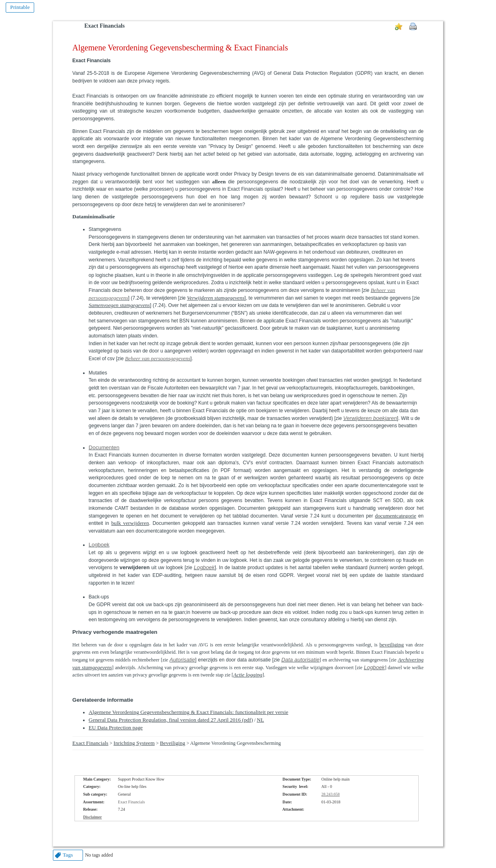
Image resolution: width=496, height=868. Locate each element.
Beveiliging (173, 743)
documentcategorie (396, 516)
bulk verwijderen (130, 523)
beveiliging (391, 645)
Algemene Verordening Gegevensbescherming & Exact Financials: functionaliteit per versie (189, 712)
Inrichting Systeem (134, 743)
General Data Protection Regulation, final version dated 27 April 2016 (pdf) (171, 720)
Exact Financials (104, 26)
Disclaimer (92, 817)
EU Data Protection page (116, 728)
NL (260, 720)
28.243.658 (331, 794)
